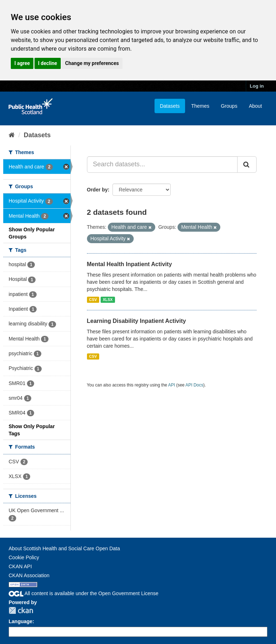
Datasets (170, 106)
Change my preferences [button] (92, 63)
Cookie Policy (24, 557)
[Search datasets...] (162, 165)
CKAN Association (29, 575)
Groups (229, 106)
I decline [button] (48, 63)
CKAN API (20, 566)
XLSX (108, 300)
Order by (97, 190)
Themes (200, 106)
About (255, 106)
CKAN (21, 610)
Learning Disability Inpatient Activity (137, 321)
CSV (93, 300)
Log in (257, 86)
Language (20, 621)
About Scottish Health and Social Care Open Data (64, 548)
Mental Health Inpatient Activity (130, 264)
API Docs (194, 385)
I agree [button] (22, 63)
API (172, 385)
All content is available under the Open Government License (84, 593)
